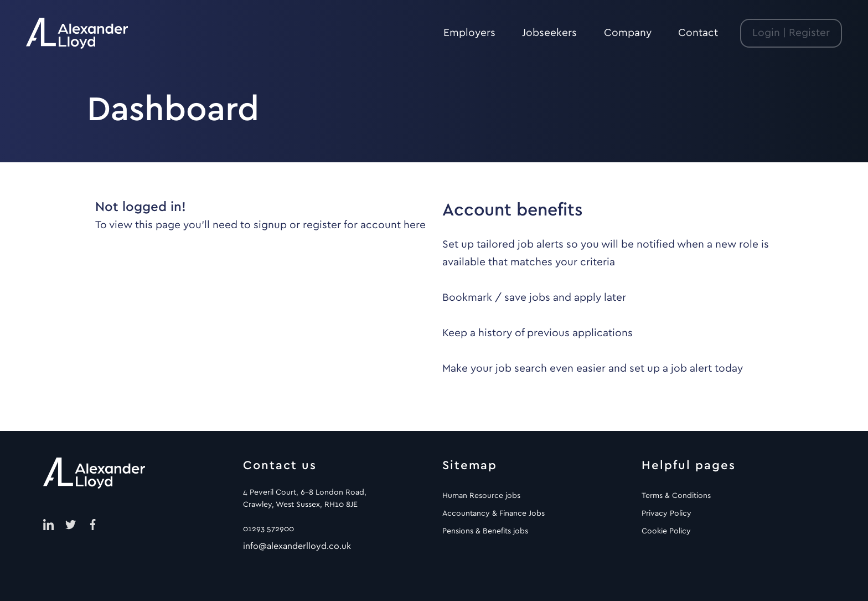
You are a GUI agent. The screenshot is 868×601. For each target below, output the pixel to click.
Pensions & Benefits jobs (485, 531)
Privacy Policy (666, 513)
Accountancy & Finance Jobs (494, 513)
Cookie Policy (666, 531)
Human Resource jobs (481, 496)
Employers (469, 33)
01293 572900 (268, 529)
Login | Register (791, 33)
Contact (698, 33)
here (415, 225)
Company (628, 33)
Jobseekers (549, 33)
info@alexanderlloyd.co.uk (297, 546)
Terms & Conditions (676, 496)
